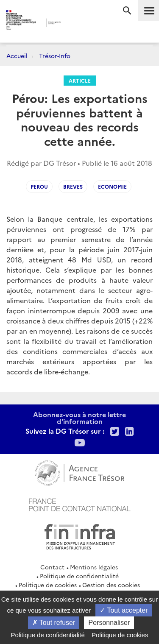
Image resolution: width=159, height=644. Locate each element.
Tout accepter (124, 610)
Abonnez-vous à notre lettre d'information (79, 418)
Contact (52, 567)
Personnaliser (109, 623)
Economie (112, 186)
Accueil (17, 56)
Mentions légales (94, 567)
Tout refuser (54, 623)
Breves (73, 186)
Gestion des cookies (111, 585)
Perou (39, 186)
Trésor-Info (55, 56)
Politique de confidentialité (79, 576)
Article (80, 80)
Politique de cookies (48, 585)
